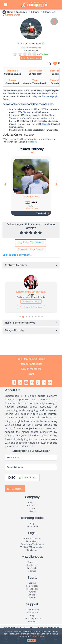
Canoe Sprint (48, 124)
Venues (32, 583)
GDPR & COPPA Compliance (32, 547)
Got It (31, 641)
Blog (31, 374)
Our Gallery (32, 565)
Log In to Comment (31, 242)
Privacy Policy (37, 636)
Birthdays (35, 12)
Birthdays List (49, 12)
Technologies (32, 589)
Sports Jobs (32, 568)
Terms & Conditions (32, 538)
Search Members (31, 369)
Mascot (32, 511)
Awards (32, 592)
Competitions (32, 586)
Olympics (27, 112)
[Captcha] (31, 477)
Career (32, 508)
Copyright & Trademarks (32, 544)
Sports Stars (22, 12)
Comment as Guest (31, 249)
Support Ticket (32, 610)
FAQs (32, 616)
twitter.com (30, 44)
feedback (32, 142)
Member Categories (31, 364)
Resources (32, 562)
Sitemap (32, 571)
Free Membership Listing (31, 359)
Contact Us (32, 505)
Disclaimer (32, 550)
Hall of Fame (32, 526)
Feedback (32, 621)
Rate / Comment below (31, 58)
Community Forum (32, 618)
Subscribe (15, 489)
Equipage (32, 595)
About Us (32, 502)
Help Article (32, 613)
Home (10, 12)
